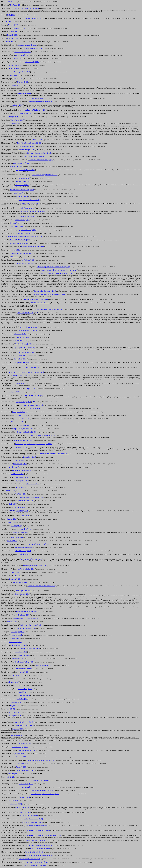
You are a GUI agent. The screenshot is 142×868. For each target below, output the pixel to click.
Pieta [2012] (10, 22)
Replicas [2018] (18, 79)
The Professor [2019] (33, 484)
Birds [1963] (13, 504)
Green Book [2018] (27, 532)
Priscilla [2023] (12, 622)
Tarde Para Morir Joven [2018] (34, 395)
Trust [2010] (13, 75)
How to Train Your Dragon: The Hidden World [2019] (44, 835)
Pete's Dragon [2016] (24, 93)
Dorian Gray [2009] (30, 457)
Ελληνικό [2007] (20, 754)
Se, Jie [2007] (17, 675)
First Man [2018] (21, 757)
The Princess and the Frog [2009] (32, 559)
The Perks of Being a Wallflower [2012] (45, 175)
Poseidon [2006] (14, 467)
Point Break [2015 (17, 226)
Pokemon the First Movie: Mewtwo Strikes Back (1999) (25, 237)
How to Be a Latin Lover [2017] (33, 822)
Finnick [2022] (18, 193)
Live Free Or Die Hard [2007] (33, 405)
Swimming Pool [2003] (14, 65)
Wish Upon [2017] (21, 652)
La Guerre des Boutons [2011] (28, 327)
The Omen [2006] (15, 712)
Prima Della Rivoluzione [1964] (26, 612)
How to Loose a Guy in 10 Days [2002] (36, 862)
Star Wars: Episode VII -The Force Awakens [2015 (48, 294)
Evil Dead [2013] (23, 699)
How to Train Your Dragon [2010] (36, 826)
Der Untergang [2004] (15, 774)
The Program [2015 (18, 632)
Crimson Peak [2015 (20, 464)
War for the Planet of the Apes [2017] (40, 160)
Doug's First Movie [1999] (28, 750)
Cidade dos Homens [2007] (26, 352)
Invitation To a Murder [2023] (25, 669)
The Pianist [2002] (16, 5)
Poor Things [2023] (23, 511)
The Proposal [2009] (16, 702)
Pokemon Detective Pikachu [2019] (32, 247)
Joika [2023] (18, 576)
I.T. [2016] (19, 685)
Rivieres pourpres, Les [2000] (23, 440)
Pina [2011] (15, 32)
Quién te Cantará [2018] (27, 230)
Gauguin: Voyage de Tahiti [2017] (21, 253)
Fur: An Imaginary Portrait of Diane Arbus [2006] (53, 454)
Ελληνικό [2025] (31, 389)
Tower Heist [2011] (31, 852)
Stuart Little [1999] (21, 415)
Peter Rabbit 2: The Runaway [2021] (35, 110)
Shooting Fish (19, 807)
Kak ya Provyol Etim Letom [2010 (35, 865)
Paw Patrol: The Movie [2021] (25, 208)
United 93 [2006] (22, 767)
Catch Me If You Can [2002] (30, 8)
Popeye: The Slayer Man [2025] (22, 429)
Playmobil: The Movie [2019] (25, 170)
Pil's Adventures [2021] (23, 551)
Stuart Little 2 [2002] (23, 419)
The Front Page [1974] (20, 747)
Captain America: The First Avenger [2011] (41, 760)
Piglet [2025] (11, 15)
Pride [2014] (11, 522)
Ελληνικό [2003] (19, 384)
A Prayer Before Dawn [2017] (30, 649)
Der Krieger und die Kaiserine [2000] (35, 566)
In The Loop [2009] (28, 260)
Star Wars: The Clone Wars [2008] (45, 291)
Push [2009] (25, 516)
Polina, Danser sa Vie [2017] (34, 819)
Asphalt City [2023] (23, 337)
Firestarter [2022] (16, 804)
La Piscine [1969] (14, 69)
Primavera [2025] (15, 579)
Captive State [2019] (20, 359)
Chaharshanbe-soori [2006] (29, 816)
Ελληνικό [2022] (22, 82)
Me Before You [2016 (20, 582)
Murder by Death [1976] (44, 665)
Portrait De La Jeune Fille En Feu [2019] (43, 435)
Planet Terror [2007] (17, 120)
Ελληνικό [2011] (21, 356)
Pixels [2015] (10, 42)
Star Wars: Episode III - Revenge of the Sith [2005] (57, 273)
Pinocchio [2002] (13, 35)
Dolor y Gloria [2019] (19, 412)
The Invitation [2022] (18, 659)
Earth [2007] (15, 123)
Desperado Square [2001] (21, 163)
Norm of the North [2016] (34, 367)
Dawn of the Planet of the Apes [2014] (37, 156)
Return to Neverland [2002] (39, 98)
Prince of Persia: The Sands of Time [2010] (27, 618)
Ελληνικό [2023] (15, 392)
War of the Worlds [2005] (26, 313)
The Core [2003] (13, 801)
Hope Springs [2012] (22, 481)
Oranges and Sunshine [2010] (26, 432)
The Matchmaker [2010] (19, 645)
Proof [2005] (11, 709)
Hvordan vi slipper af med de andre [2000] (39, 855)
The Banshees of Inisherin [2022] (29, 203)
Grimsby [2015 (16, 526)
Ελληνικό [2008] (12, 2)
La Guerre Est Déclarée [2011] (28, 331)
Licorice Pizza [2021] (25, 113)
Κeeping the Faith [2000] (22, 72)
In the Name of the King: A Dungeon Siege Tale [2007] (26, 372)
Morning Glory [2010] (20, 722)
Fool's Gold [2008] (24, 655)
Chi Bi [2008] (19, 460)
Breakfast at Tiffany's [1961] (25, 726)
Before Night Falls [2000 (23, 591)
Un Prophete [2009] (15, 716)
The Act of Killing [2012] (23, 529)
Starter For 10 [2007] (25, 743)
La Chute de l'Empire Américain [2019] (42, 780)
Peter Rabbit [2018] (17, 105)
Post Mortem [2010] (17, 474)
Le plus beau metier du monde (28, 45)
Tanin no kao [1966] (25, 689)
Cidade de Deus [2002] (21, 341)
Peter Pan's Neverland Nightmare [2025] (42, 102)
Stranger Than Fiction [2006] (33, 48)
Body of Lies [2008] (16, 166)
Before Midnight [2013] (22, 594)
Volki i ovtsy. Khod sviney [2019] (31, 625)
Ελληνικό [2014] (14, 638)
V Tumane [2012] (24, 696)
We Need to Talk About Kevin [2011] (37, 544)
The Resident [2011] (23, 487)
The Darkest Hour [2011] (23, 52)
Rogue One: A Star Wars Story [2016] (36, 299)
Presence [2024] (13, 541)
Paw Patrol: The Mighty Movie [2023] (33, 211)
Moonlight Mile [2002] (20, 28)
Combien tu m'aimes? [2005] (21, 470)
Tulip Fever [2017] (24, 797)
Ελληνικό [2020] (14, 682)
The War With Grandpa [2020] (25, 263)
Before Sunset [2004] (23, 615)
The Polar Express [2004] (22, 362)
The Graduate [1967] (17, 735)
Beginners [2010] (18, 729)
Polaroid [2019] (14, 257)
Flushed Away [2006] (18, 422)
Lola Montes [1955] (26, 784)
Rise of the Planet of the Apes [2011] (39, 153)
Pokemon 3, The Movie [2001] (19, 243)
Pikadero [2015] (13, 25)
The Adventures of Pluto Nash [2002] (22, 190)
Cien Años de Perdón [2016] (24, 233)
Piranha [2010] (18, 58)
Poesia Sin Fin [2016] (22, 220)
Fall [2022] (10, 777)
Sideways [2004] (13, 117)
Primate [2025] (12, 519)
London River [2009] (22, 477)
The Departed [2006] (22, 185)
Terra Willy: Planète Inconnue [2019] (29, 143)
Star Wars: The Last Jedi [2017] (40, 303)
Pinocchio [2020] (13, 38)
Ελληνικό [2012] (15, 250)
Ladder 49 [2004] (25, 812)
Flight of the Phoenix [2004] (25, 770)
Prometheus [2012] (15, 642)
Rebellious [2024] (25, 554)
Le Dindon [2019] (20, 507)
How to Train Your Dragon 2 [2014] (38, 831)
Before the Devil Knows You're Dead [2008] (42, 586)
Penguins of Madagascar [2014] (34, 18)
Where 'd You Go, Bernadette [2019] (31, 497)
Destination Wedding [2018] (24, 662)
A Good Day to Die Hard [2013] (37, 408)
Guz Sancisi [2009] (24, 178)
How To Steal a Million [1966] (40, 849)
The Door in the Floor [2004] (24, 447)
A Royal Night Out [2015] (27, 569)
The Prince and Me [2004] (23, 547)
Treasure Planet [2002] (27, 146)
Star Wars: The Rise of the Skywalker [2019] (48, 309)
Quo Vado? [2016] (21, 494)
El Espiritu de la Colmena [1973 (29, 200)
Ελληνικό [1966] (22, 692)
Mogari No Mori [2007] (24, 181)
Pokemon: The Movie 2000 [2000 (19, 240)
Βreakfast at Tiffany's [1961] (26, 628)
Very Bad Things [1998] (24, 402)
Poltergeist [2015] (22, 196)
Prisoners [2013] (14, 572)
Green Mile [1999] (17, 537)
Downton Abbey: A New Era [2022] (42, 790)
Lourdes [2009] (23, 672)
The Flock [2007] (15, 223)
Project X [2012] (16, 706)
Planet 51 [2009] (38, 140)
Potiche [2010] (10, 491)
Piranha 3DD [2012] (32, 62)
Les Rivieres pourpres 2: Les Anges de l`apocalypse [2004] (34, 444)
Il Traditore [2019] (16, 635)
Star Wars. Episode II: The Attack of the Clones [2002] (60, 270)
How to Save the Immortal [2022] (30, 859)
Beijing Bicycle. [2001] (27, 216)
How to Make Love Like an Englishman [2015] (41, 845)
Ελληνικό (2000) (15, 85)
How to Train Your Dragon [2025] (37, 840)
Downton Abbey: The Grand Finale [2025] (45, 794)
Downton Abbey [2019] (26, 787)
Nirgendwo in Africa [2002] (25, 501)
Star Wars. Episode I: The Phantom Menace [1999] (54, 267)
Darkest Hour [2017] (22, 55)
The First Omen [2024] (21, 764)
